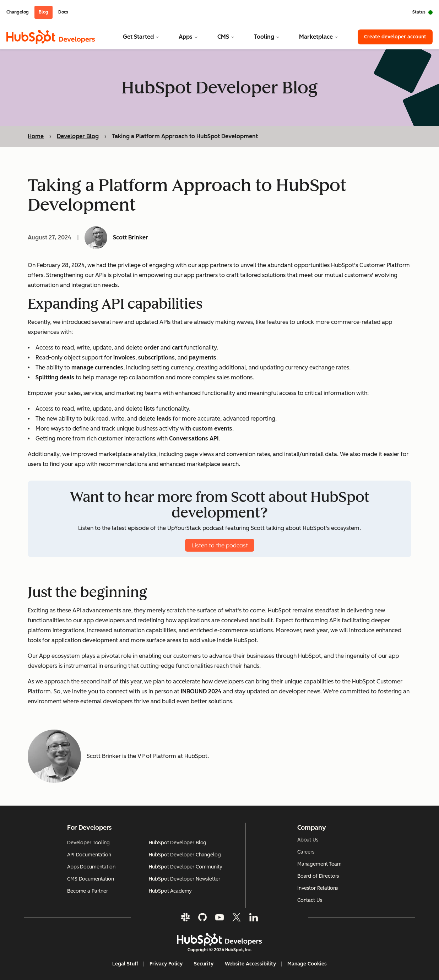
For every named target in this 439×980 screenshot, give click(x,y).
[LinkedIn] (254, 917)
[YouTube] (220, 917)
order (151, 348)
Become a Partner (88, 891)
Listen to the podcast (220, 545)
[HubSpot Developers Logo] (220, 940)
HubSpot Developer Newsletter (184, 879)
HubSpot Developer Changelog (185, 855)
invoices (124, 358)
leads (164, 419)
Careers (306, 852)
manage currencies (97, 367)
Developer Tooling (88, 843)
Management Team (319, 864)
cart (177, 348)
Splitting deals (55, 377)
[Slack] (185, 917)
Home (36, 136)
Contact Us (310, 900)
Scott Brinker (131, 237)
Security (204, 964)
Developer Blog (78, 136)
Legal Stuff (125, 964)
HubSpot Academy (170, 891)
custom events (212, 429)
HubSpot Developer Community (185, 867)
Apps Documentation (91, 867)
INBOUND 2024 (201, 691)
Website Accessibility (250, 964)
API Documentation (89, 855)
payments (203, 358)
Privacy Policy (166, 964)
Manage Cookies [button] (307, 964)
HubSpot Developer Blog (178, 843)
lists (149, 409)
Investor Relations (318, 888)
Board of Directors (318, 876)
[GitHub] (202, 917)
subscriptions (156, 358)
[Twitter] (237, 917)
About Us (308, 840)
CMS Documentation (91, 879)
